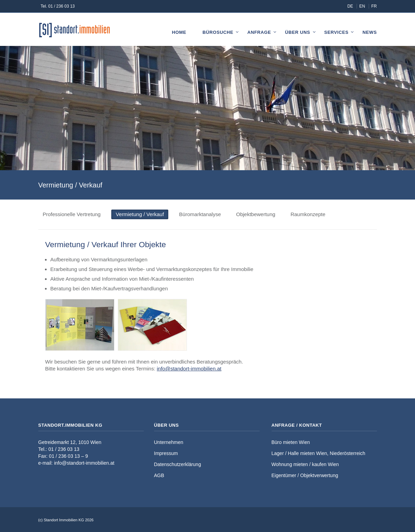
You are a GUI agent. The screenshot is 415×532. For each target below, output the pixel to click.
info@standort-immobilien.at (189, 369)
